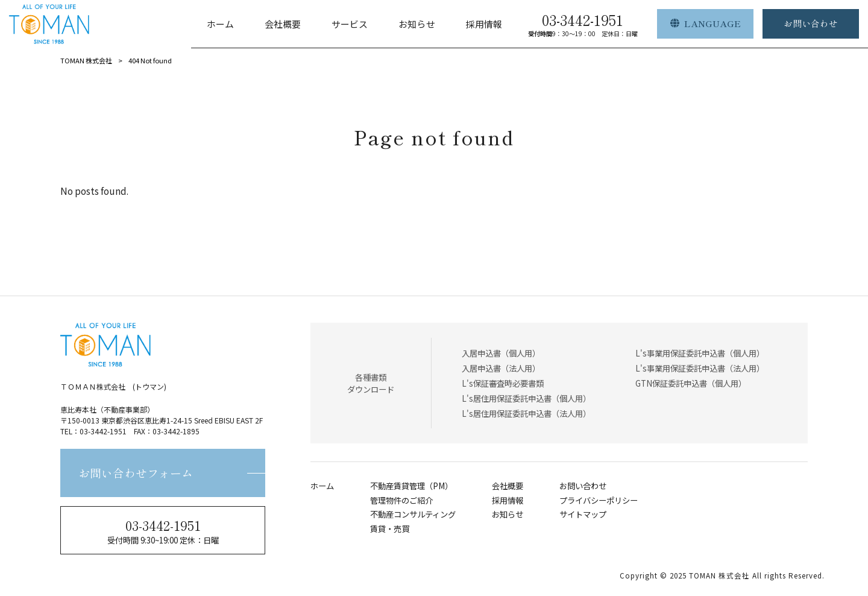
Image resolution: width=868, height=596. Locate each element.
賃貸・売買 (390, 529)
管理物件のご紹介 (401, 500)
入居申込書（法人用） (501, 368)
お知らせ (508, 514)
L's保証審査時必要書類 (503, 383)
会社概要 (508, 486)
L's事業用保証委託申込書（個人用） (700, 353)
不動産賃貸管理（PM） (411, 486)
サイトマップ (583, 514)
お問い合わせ (583, 486)
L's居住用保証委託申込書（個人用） (526, 398)
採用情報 (508, 500)
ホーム (322, 486)
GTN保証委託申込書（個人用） (691, 383)
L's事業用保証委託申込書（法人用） (700, 368)
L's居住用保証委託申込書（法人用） (526, 413)
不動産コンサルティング (413, 514)
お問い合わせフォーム (136, 473)
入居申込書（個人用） (501, 353)
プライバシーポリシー (599, 500)
